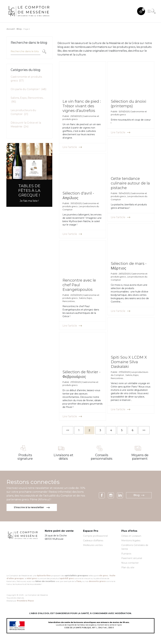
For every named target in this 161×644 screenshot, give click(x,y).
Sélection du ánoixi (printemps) (129, 102)
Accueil (11, 29)
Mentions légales (131, 541)
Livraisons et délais (63, 457)
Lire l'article (72, 146)
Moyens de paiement (140, 457)
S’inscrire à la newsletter (32, 507)
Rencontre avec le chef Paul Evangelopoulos (79, 284)
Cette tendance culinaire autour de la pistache (129, 182)
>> (144, 430)
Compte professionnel (95, 536)
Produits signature (25, 457)
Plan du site (128, 568)
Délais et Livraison (131, 536)
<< (68, 430)
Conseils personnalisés (102, 457)
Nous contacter (130, 563)
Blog (19, 29)
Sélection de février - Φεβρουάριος (82, 373)
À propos (126, 554)
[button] (141, 11)
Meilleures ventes (93, 545)
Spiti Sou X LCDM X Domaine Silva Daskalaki (129, 361)
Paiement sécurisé (132, 559)
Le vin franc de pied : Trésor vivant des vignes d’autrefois (81, 105)
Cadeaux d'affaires (93, 541)
